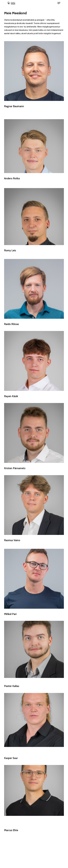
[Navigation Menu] (59, 3)
